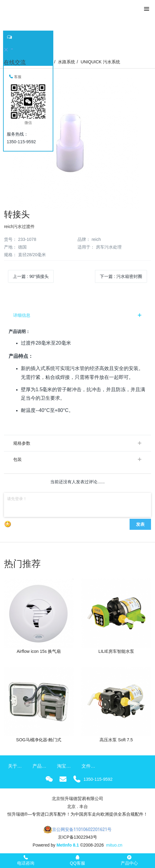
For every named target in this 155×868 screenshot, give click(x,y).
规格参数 (22, 443)
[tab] (77, 315)
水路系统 (66, 62)
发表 (140, 524)
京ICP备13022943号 (77, 837)
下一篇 (121, 276)
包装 (17, 459)
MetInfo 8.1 (68, 845)
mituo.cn (114, 845)
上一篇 (31, 276)
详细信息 (22, 315)
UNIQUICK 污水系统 (100, 62)
